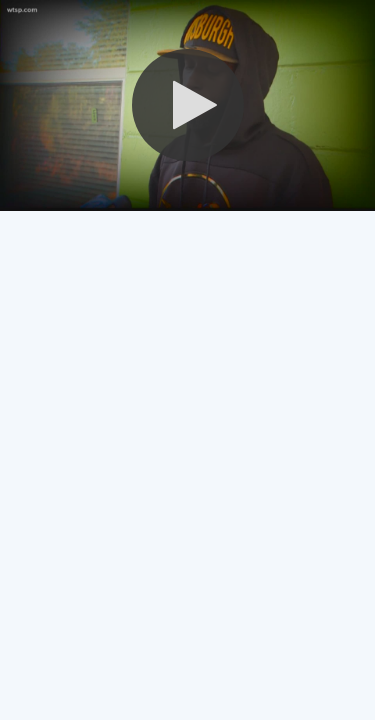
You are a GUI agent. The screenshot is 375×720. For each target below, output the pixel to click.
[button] (188, 105)
